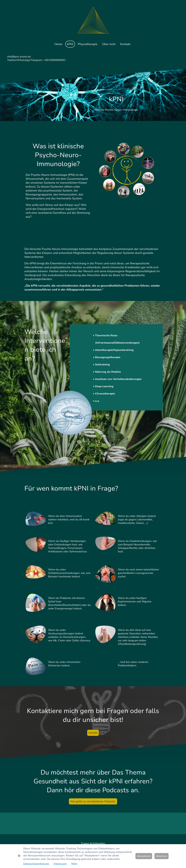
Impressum (60, 864)
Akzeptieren (144, 856)
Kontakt (93, 733)
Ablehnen (162, 856)
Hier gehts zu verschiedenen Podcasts (93, 801)
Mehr (74, 864)
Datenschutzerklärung (36, 864)
